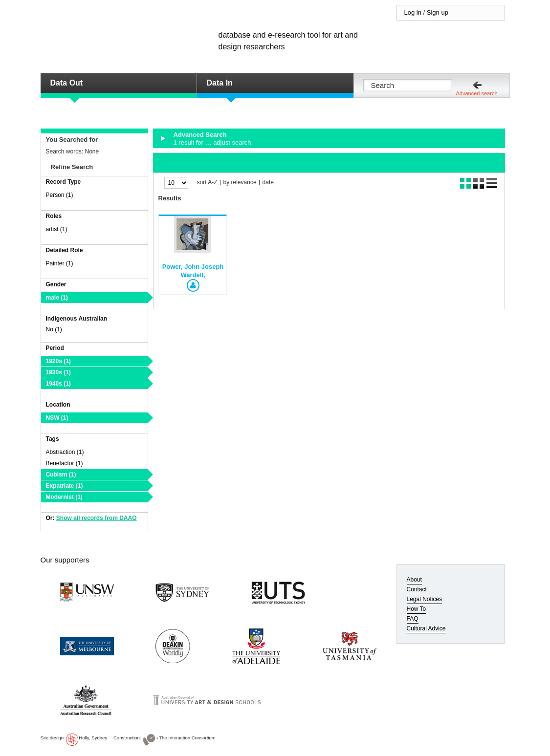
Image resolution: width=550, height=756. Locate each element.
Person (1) (60, 195)
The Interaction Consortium (187, 738)
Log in (413, 12)
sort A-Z (207, 183)
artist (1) (57, 229)
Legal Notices (425, 599)
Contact (417, 589)
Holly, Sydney (93, 738)
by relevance (240, 183)
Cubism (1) (61, 475)
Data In (220, 83)
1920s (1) (58, 361)
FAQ (413, 619)
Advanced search (477, 93)
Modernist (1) (64, 497)
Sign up (438, 12)
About (414, 580)
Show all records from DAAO (97, 518)
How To (417, 609)
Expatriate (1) (65, 486)
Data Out (67, 83)
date (268, 183)
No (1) (54, 329)
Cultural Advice (426, 628)
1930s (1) (58, 372)
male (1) (57, 298)
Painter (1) (60, 263)
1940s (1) (58, 384)
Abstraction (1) (65, 452)
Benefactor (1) (65, 463)
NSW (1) (57, 418)
